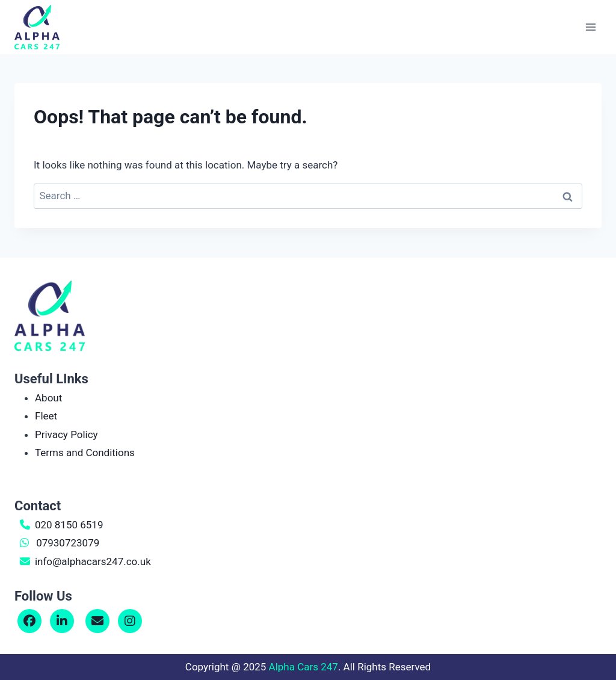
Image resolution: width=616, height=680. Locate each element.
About (48, 398)
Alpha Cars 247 (303, 667)
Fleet (46, 416)
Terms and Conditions (85, 453)
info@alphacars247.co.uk (93, 561)
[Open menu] (590, 27)
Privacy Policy (66, 434)
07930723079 (68, 543)
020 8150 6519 (69, 525)
